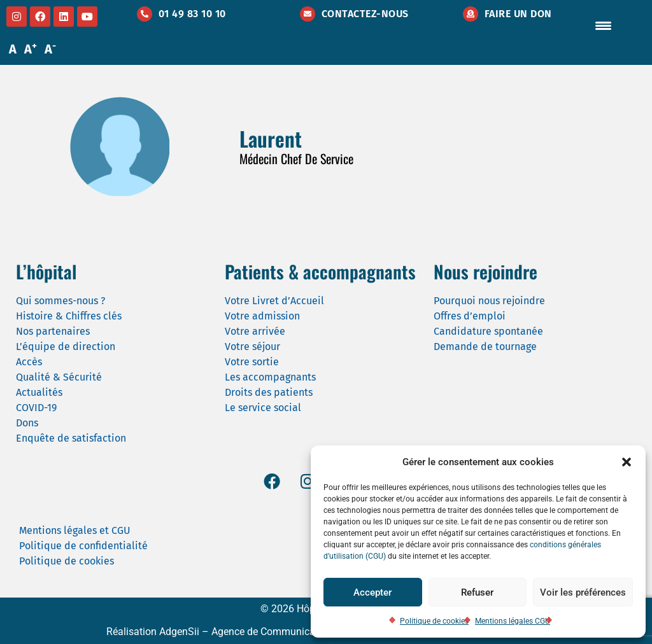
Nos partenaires (53, 331)
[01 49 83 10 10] (145, 14)
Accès (29, 362)
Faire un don (518, 14)
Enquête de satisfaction (71, 438)
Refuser (477, 592)
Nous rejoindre (485, 271)
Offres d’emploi (470, 316)
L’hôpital (46, 271)
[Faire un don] (471, 14)
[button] (627, 462)
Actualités (39, 392)
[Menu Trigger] (604, 25)
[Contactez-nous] (308, 14)
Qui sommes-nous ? (60, 301)
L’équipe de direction (66, 346)
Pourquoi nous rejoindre (489, 301)
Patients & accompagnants (320, 271)
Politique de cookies (434, 621)
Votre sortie (252, 362)
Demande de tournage (485, 346)
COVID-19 (36, 408)
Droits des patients (269, 392)
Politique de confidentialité (83, 546)
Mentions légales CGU (513, 621)
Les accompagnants (270, 377)
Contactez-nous (365, 14)
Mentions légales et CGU (75, 530)
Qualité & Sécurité (59, 377)
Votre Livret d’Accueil (274, 301)
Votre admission (262, 316)
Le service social (263, 408)
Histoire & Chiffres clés (69, 316)
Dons (27, 423)
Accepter (372, 592)
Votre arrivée (255, 331)
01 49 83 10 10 (192, 14)
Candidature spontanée (488, 331)
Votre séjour (252, 346)
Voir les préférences (583, 592)
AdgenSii (179, 632)
